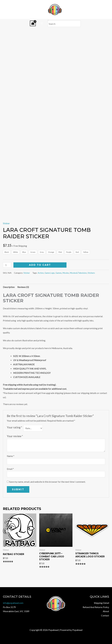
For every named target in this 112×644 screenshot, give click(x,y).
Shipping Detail (101, 603)
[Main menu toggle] (42, 23)
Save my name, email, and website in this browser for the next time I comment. (47, 494)
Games (59, 286)
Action (41, 286)
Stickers (91, 286)
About (106, 611)
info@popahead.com (13, 603)
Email (10, 482)
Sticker (6, 236)
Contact (105, 615)
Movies (66, 286)
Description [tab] (9, 300)
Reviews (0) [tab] (23, 300)
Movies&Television (78, 286)
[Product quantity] (7, 278)
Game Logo (50, 286)
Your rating (14, 440)
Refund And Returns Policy (96, 607)
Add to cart (40, 278)
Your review (15, 449)
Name (11, 469)
